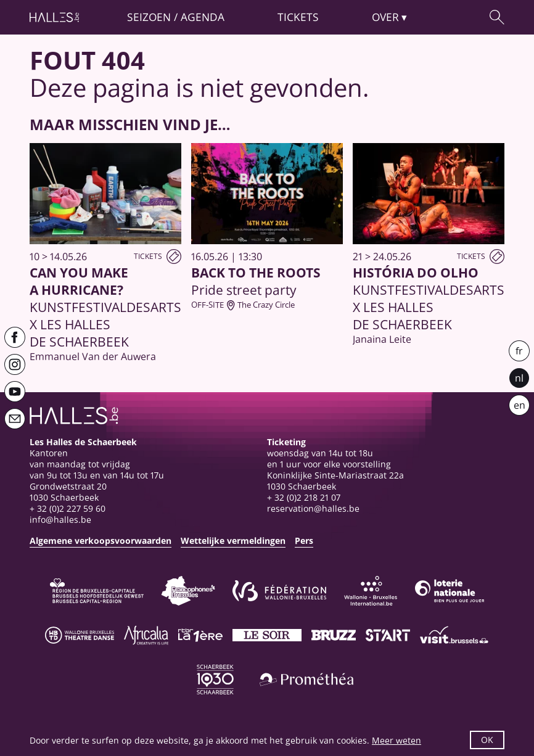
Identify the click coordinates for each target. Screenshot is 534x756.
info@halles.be (60, 520)
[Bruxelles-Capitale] (97, 591)
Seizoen (149, 17)
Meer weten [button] (396, 740)
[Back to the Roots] (267, 227)
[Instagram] (15, 364)
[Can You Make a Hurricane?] (105, 253)
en (520, 405)
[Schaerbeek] (215, 680)
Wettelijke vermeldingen (233, 540)
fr (519, 351)
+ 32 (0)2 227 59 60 (68, 508)
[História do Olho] (429, 244)
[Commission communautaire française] (188, 591)
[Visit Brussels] (454, 635)
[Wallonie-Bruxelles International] (371, 591)
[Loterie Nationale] (450, 591)
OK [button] (487, 740)
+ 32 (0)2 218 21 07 (304, 497)
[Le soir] (267, 635)
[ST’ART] (388, 635)
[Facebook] (15, 337)
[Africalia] (146, 635)
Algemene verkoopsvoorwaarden (101, 540)
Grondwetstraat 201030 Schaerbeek (68, 492)
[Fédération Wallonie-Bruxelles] (279, 591)
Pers (304, 540)
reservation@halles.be (313, 508)
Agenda (203, 17)
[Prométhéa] (306, 680)
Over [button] (385, 17)
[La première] (200, 635)
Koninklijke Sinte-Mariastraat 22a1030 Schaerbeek (335, 481)
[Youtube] (15, 392)
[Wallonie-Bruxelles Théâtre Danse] (80, 635)
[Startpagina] (54, 17)
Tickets (298, 17)
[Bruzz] (334, 635)
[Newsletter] (15, 419)
